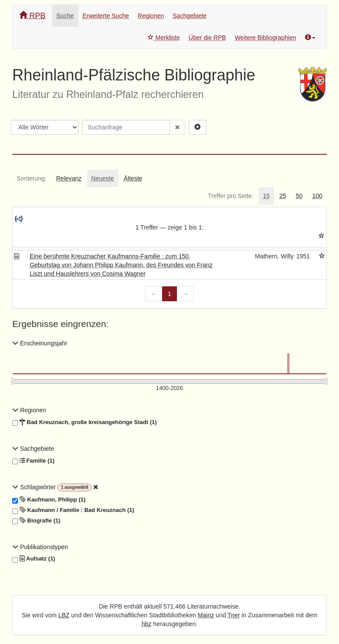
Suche (65, 16)
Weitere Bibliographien (265, 38)
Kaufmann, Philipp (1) (49, 500)
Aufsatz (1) (34, 559)
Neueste (103, 178)
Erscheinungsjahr (40, 343)
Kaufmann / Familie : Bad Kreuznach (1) (73, 510)
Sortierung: (31, 178)
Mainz (206, 615)
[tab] (31, 178)
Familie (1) (33, 461)
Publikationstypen (40, 547)
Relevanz (69, 178)
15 (266, 196)
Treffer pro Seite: (231, 196)
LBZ (64, 615)
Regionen (151, 16)
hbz (147, 624)
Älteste (133, 178)
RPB (32, 16)
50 (299, 196)
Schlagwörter (35, 487)
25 (283, 196)
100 (317, 196)
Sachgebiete (190, 16)
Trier (234, 615)
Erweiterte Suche (106, 16)
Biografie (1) (36, 521)
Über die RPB (208, 38)
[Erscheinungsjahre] (169, 388)
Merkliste (164, 38)
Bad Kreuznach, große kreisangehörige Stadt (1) (85, 422)
